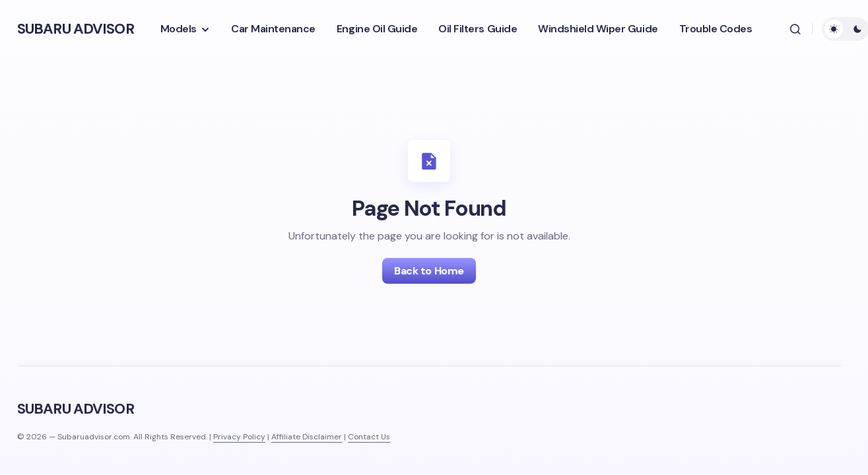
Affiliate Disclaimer (307, 437)
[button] (795, 29)
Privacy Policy (239, 437)
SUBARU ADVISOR (76, 29)
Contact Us (369, 437)
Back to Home (429, 271)
